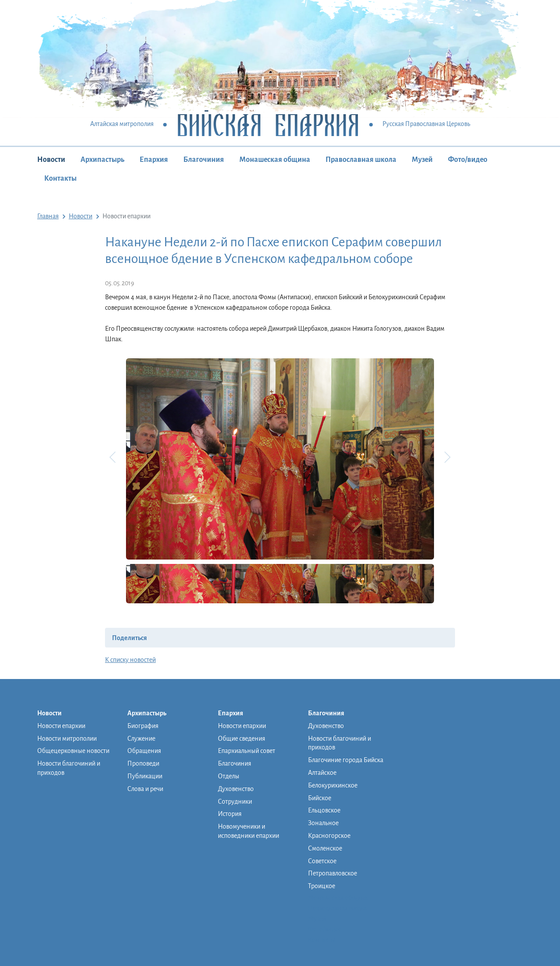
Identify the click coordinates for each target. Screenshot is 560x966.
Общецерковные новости (73, 751)
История (230, 814)
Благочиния (204, 160)
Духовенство (236, 789)
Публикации (145, 776)
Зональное (323, 823)
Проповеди (143, 763)
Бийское (320, 798)
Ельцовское (324, 810)
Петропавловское (332, 873)
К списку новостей (130, 660)
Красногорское (329, 836)
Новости (51, 160)
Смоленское (325, 848)
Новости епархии (61, 726)
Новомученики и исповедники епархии (248, 831)
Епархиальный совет (247, 751)
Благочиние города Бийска (346, 760)
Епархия (154, 160)
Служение (141, 738)
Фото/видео (468, 160)
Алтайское (322, 773)
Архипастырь (102, 160)
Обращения (144, 751)
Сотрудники (235, 801)
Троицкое (322, 886)
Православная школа (361, 160)
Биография (143, 726)
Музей (422, 160)
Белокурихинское (333, 785)
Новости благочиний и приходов (69, 768)
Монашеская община (275, 160)
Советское (322, 861)
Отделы (229, 776)
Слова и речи (145, 789)
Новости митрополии (67, 738)
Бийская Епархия (268, 124)
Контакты (60, 178)
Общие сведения (241, 738)
